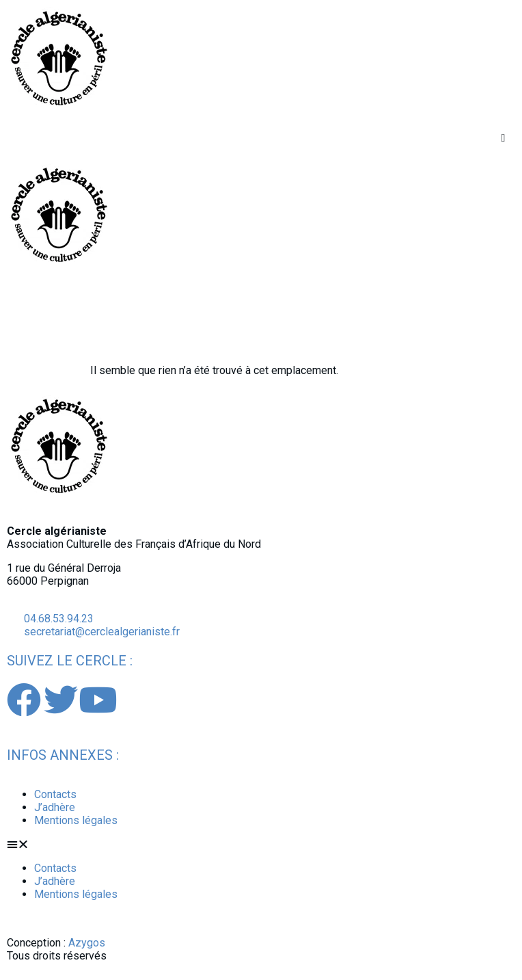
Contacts (55, 794)
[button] (503, 138)
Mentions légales (76, 820)
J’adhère (55, 807)
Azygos (87, 943)
